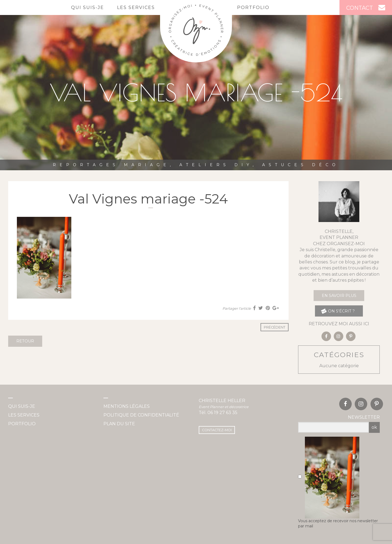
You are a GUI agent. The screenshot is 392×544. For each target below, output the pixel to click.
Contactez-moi (217, 430)
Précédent (275, 327)
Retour (25, 341)
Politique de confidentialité (141, 415)
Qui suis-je (88, 7)
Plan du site (119, 424)
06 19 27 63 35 (222, 413)
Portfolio (253, 7)
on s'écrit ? (338, 311)
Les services (136, 7)
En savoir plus (339, 296)
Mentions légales (127, 406)
